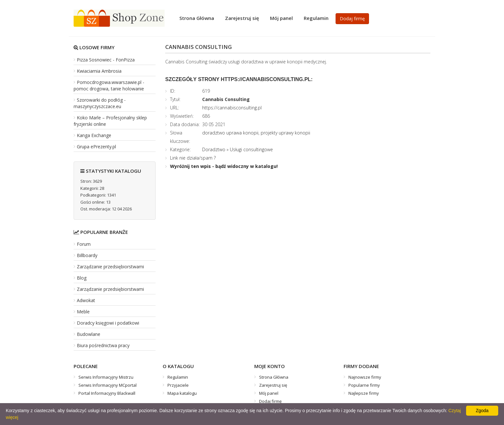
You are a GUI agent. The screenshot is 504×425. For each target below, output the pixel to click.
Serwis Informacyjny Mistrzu (106, 377)
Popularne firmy (364, 385)
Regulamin (316, 18)
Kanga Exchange (94, 135)
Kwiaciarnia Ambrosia (99, 71)
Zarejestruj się (242, 18)
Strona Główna (197, 18)
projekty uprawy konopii (285, 133)
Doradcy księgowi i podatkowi (108, 323)
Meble (83, 312)
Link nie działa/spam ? (193, 158)
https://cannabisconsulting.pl (232, 108)
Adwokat (86, 300)
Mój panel (281, 18)
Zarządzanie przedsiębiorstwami (110, 267)
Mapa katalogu (182, 393)
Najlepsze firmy (364, 393)
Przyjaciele (178, 385)
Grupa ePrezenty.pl (96, 147)
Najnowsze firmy (365, 377)
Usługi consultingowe (251, 149)
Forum (84, 244)
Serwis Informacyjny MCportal (108, 385)
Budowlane (89, 334)
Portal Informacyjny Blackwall (107, 393)
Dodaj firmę (352, 18)
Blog (82, 278)
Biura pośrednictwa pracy (103, 345)
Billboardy (87, 255)
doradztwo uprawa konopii (230, 133)
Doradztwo (214, 149)
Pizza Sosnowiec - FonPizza (106, 60)
